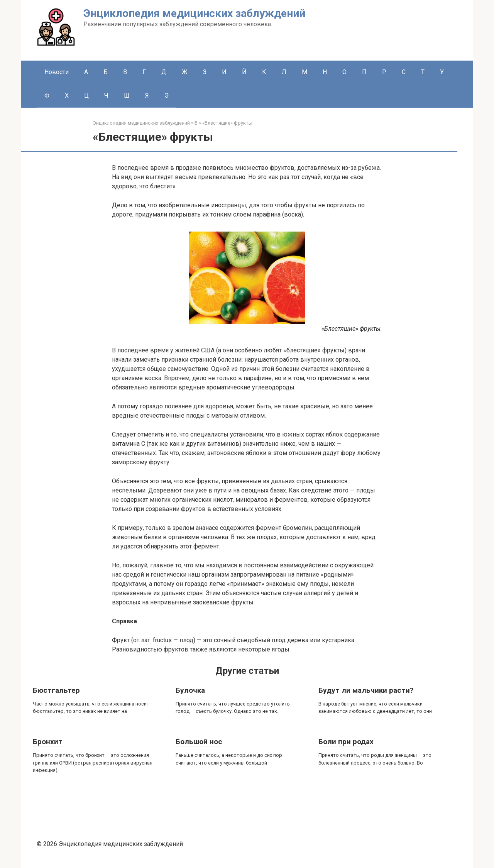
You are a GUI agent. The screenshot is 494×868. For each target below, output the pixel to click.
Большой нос (199, 742)
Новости (57, 72)
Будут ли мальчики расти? (366, 690)
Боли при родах (346, 742)
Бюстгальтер (56, 690)
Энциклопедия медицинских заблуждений (194, 13)
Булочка (190, 690)
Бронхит (48, 742)
